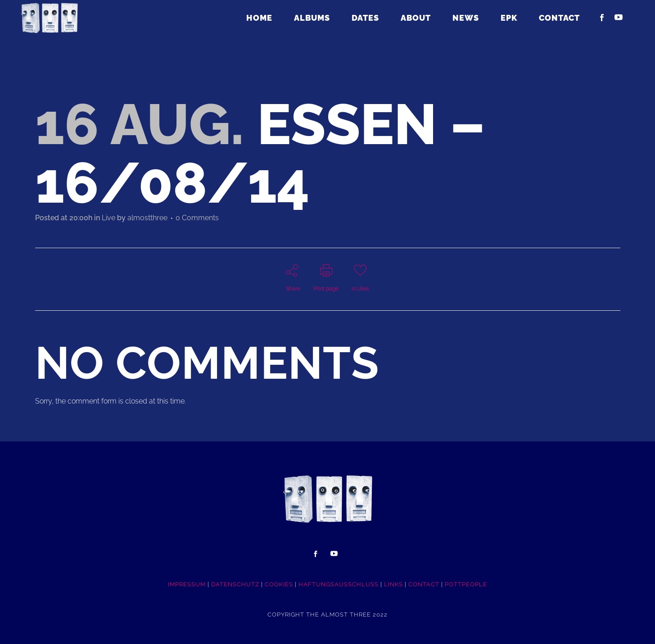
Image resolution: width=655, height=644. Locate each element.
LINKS (393, 584)
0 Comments (197, 218)
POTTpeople (466, 584)
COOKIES (279, 584)
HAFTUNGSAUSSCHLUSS (339, 584)
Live (108, 218)
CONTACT (424, 584)
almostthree (147, 218)
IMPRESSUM (187, 584)
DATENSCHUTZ (235, 584)
